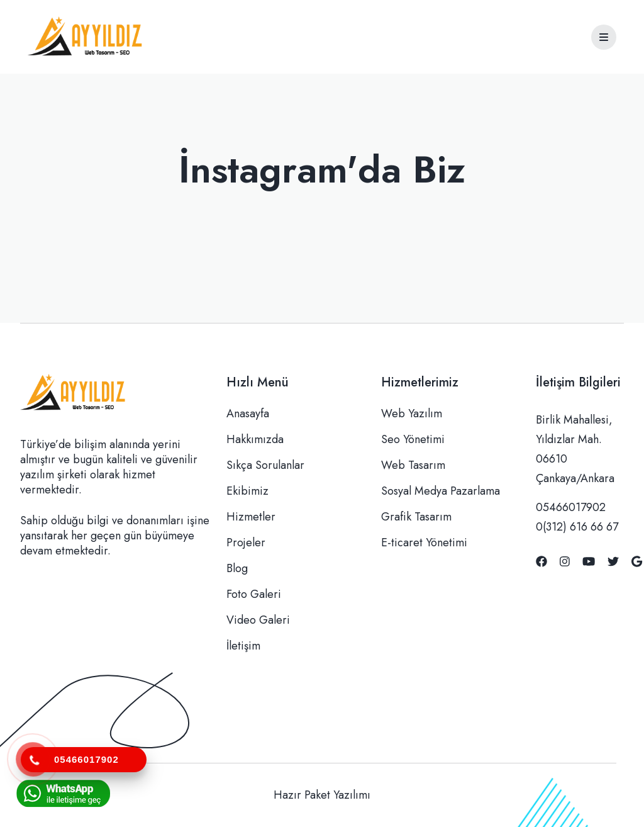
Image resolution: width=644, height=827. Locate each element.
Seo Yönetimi (413, 439)
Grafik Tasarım (416, 517)
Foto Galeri (254, 594)
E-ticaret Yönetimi (424, 543)
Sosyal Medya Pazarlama (441, 491)
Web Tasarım (413, 465)
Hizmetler (251, 517)
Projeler (246, 543)
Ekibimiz (247, 491)
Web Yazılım (412, 414)
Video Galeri (258, 620)
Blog (237, 568)
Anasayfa (248, 414)
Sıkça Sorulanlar (265, 465)
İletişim (243, 646)
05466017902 (571, 507)
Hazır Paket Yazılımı (322, 795)
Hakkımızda (255, 439)
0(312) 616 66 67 (577, 527)
